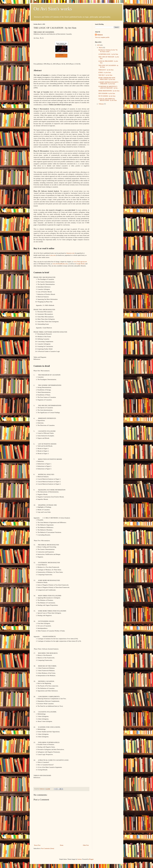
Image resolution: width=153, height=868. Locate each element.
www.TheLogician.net (80, 262)
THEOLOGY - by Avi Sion (106, 70)
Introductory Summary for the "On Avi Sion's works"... (108, 51)
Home (62, 845)
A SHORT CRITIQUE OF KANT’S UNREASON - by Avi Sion (108, 83)
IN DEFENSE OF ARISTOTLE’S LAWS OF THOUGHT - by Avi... (108, 87)
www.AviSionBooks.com (60, 264)
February (101, 104)
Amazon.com (70, 253)
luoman (80, 859)
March (101, 48)
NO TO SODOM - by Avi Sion (107, 96)
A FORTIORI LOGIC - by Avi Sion (108, 54)
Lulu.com (53, 255)
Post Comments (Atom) (48, 848)
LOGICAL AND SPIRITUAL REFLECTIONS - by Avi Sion (108, 100)
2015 (99, 45)
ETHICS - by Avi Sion (105, 73)
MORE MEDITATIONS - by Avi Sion (109, 91)
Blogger (91, 859)
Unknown (100, 35)
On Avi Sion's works (53, 9)
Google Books (81, 264)
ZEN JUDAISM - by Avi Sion (107, 93)
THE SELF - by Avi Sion (105, 75)
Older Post (86, 845)
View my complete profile (102, 37)
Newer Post (37, 845)
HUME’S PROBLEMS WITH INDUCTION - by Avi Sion (107, 79)
